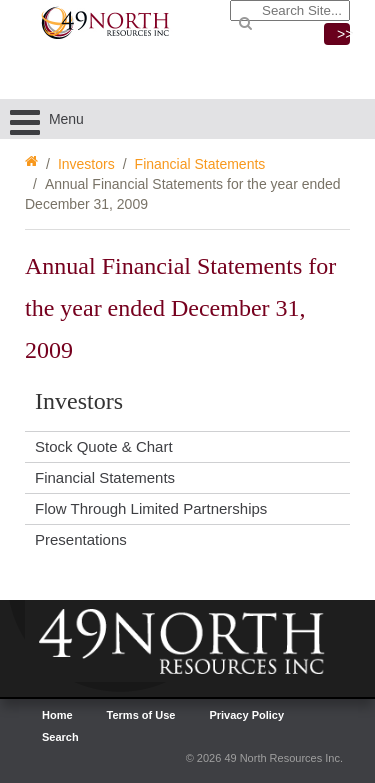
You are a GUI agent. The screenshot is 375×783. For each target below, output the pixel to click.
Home (57, 715)
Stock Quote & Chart (104, 446)
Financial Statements (200, 164)
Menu (47, 119)
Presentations (81, 539)
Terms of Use (141, 715)
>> (343, 34)
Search (60, 737)
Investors (86, 164)
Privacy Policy (246, 715)
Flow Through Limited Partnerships (151, 508)
